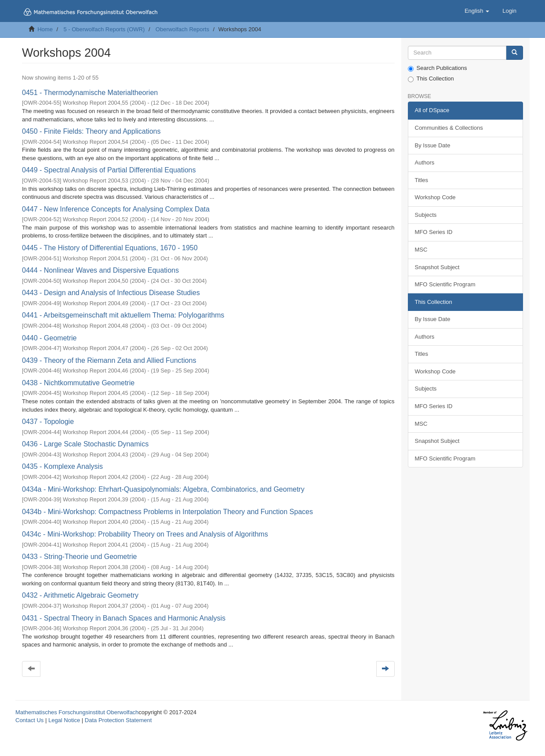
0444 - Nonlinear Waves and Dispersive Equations (100, 270)
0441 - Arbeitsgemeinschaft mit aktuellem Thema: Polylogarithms (123, 315)
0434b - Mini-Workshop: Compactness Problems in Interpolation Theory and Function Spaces (167, 512)
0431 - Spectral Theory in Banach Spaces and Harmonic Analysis (124, 618)
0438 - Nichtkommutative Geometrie (78, 383)
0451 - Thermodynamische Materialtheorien (90, 93)
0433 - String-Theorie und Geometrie (79, 557)
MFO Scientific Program (445, 284)
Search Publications (438, 68)
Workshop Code (435, 197)
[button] (477, 11)
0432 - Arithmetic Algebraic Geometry (80, 595)
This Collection (431, 79)
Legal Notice (64, 720)
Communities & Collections (449, 128)
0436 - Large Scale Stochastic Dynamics (85, 444)
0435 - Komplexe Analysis (62, 466)
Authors (425, 163)
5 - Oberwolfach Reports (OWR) (104, 29)
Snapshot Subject (437, 267)
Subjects (426, 215)
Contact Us (29, 720)
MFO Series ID (434, 232)
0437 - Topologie (48, 422)
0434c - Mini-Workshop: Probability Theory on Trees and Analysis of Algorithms (145, 534)
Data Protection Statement (118, 720)
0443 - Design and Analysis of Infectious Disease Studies (111, 293)
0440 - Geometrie (49, 338)
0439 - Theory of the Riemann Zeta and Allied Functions (109, 360)
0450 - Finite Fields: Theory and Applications (91, 131)
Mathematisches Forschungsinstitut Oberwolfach (77, 712)
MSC (421, 250)
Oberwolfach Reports (182, 29)
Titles (422, 180)
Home (45, 29)
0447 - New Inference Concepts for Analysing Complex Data (116, 209)
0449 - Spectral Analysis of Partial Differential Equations (109, 170)
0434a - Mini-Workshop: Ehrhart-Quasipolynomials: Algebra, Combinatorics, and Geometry (163, 489)
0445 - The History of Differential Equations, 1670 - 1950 (110, 248)
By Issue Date (433, 145)
